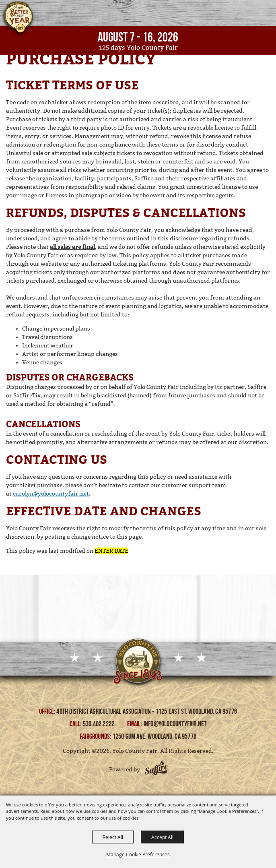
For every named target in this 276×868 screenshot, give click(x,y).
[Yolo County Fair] (18, 19)
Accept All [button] (162, 837)
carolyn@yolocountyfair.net (51, 494)
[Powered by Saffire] (156, 769)
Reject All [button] (113, 837)
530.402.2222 (99, 724)
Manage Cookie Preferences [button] (138, 854)
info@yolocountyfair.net (175, 724)
